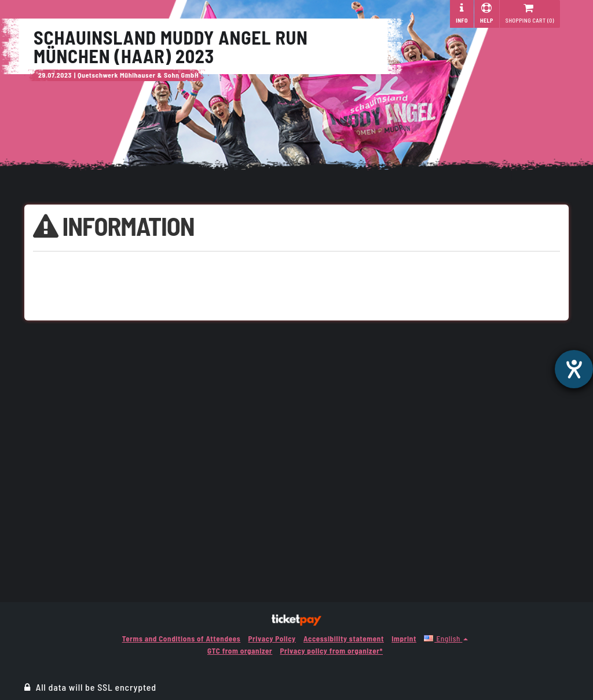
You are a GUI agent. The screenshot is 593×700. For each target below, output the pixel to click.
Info (462, 13)
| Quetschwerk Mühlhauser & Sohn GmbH (136, 75)
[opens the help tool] (574, 369)
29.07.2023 (55, 75)
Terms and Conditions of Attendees (182, 639)
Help (487, 13)
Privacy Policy (272, 639)
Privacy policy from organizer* (332, 651)
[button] (446, 639)
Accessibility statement (344, 639)
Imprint (404, 639)
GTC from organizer (240, 651)
